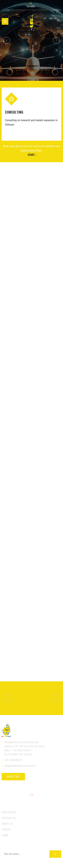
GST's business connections (32, 55)
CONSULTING (14, 112)
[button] (56, 40)
